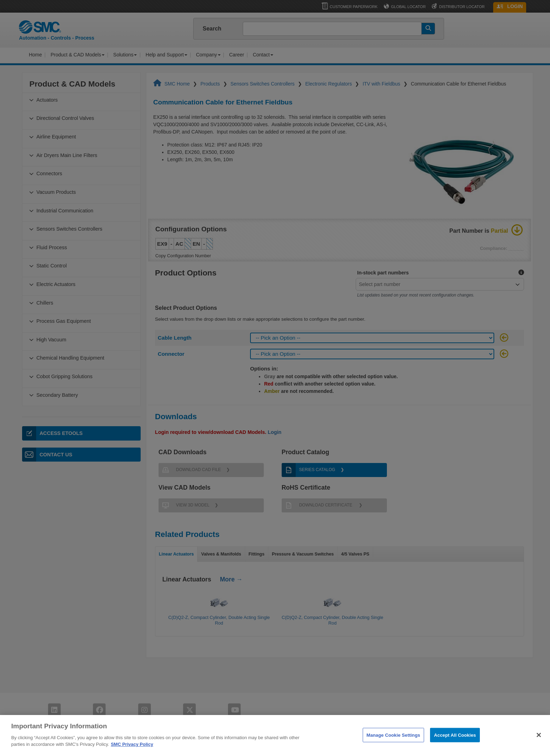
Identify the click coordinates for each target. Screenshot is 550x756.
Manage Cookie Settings (393, 748)
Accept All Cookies (455, 748)
